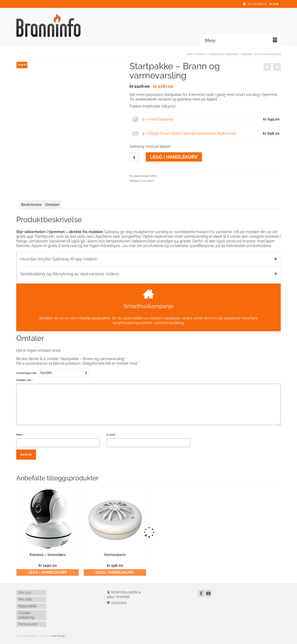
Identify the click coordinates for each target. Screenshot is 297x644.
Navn (20, 435)
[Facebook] (201, 594)
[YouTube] (208, 594)
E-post (112, 435)
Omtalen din (25, 380)
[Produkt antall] (134, 157)
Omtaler (52, 205)
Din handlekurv (261, 4)
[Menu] (241, 40)
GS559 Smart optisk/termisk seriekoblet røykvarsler (192, 133)
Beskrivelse (32, 205)
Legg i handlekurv (174, 157)
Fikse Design (58, 636)
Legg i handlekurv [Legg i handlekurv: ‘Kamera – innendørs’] (48, 572)
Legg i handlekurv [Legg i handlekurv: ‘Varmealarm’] (115, 572)
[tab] (32, 205)
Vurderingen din (27, 373)
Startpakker (148, 181)
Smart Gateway (161, 119)
